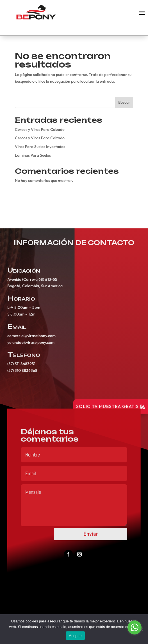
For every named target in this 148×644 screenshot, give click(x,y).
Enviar (91, 537)
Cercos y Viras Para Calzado (40, 129)
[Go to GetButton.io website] (135, 638)
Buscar (124, 102)
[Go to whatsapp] (135, 627)
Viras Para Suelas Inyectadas (40, 147)
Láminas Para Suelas (33, 155)
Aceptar (75, 636)
